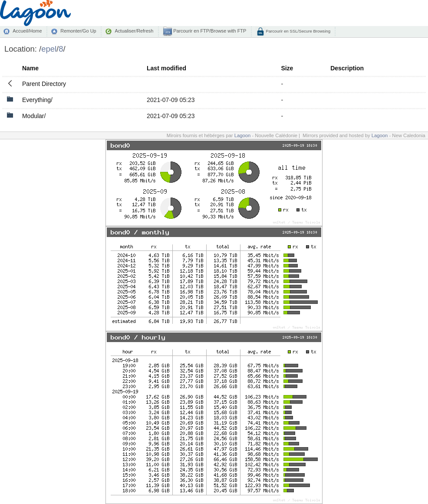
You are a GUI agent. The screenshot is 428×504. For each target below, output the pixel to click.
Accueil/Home (27, 31)
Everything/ (37, 100)
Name (30, 68)
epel (49, 49)
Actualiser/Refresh (134, 31)
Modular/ (34, 116)
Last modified (166, 68)
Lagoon (243, 135)
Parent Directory (44, 84)
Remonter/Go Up (78, 31)
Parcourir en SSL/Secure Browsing (298, 31)
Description (347, 68)
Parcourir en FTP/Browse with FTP (209, 31)
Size (287, 68)
